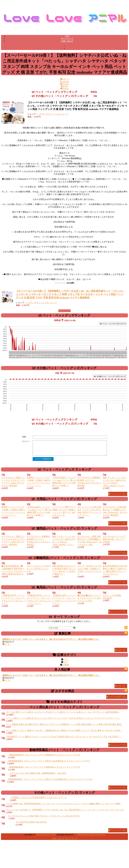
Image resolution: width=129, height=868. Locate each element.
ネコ (66, 662)
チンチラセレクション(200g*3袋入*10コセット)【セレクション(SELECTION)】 (44, 816)
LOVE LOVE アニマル (46, 835)
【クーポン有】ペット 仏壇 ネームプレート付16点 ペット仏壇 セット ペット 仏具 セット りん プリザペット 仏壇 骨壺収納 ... (63, 712)
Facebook (64, 82)
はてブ (64, 79)
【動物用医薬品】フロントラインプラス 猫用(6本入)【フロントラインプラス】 (44, 755)
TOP (67, 36)
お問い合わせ (67, 41)
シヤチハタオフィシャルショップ (53, 114)
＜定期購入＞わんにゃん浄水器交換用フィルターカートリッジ (38, 798)
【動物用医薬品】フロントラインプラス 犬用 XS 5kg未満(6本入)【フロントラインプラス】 (49, 761)
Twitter (64, 84)
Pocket (64, 89)
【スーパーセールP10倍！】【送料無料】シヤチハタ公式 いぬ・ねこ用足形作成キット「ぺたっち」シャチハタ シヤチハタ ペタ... (65, 810)
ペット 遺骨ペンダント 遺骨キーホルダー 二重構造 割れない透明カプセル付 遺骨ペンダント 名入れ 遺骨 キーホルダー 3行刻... (64, 730)
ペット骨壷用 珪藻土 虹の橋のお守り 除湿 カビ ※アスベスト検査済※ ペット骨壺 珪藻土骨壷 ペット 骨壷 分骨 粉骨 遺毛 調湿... (64, 724)
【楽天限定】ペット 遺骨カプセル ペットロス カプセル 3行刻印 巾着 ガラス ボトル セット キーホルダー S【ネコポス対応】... (63, 737)
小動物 (66, 665)
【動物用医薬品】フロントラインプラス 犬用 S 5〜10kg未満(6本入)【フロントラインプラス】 (50, 779)
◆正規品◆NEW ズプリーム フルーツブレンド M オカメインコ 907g (89, 598)
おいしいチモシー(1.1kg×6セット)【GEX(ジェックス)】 (39, 569)
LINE (64, 86)
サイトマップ (67, 38)
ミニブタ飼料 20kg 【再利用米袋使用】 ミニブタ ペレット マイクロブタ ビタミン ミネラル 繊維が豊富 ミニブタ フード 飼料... (64, 804)
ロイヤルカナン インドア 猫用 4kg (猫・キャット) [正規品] (114, 539)
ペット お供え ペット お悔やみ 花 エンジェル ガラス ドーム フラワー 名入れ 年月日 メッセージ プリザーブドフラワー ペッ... (63, 718)
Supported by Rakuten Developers (91, 835)
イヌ (7, 644)
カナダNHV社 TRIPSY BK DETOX (31, 822)
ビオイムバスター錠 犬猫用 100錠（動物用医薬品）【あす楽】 (38, 773)
